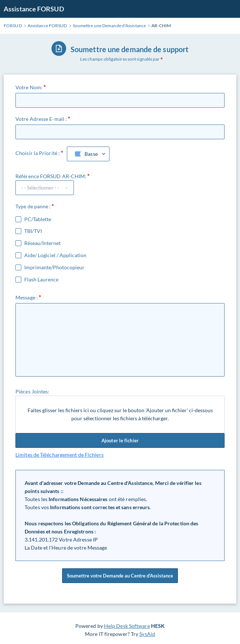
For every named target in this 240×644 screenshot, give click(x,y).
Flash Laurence (41, 280)
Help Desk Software (127, 626)
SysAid (147, 634)
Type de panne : (33, 206)
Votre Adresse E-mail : (41, 119)
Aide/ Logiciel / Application (55, 255)
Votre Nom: (29, 87)
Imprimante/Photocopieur (54, 267)
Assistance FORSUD (34, 9)
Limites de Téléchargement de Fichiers (60, 455)
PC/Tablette (38, 219)
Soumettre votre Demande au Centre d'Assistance (120, 576)
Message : (27, 297)
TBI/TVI (33, 231)
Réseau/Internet (42, 243)
